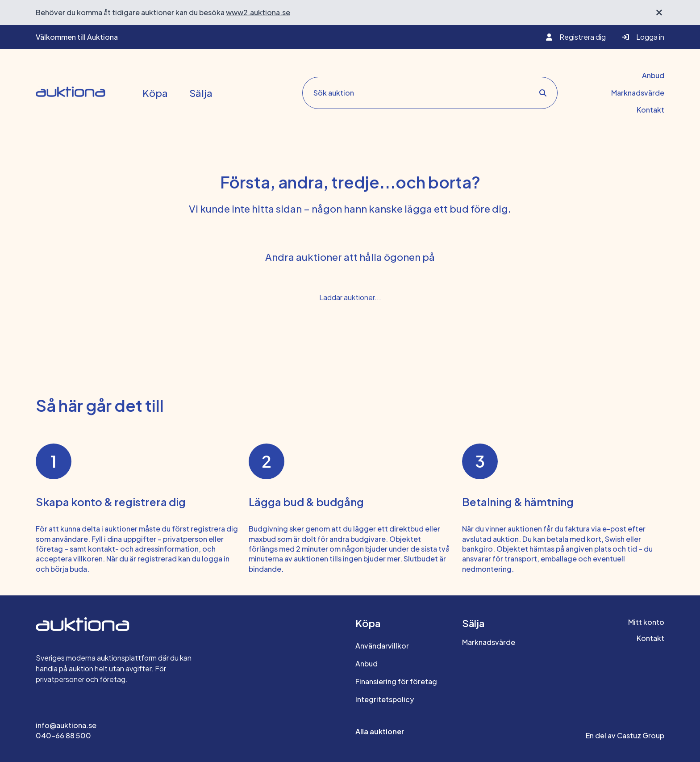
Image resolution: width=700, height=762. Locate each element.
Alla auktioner (380, 731)
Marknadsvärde (638, 93)
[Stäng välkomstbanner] (659, 13)
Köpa (155, 93)
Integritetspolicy (385, 699)
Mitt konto (646, 622)
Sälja (201, 93)
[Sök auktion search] (427, 93)
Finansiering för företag (396, 681)
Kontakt (650, 110)
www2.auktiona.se (258, 12)
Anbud (653, 75)
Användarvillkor (382, 646)
